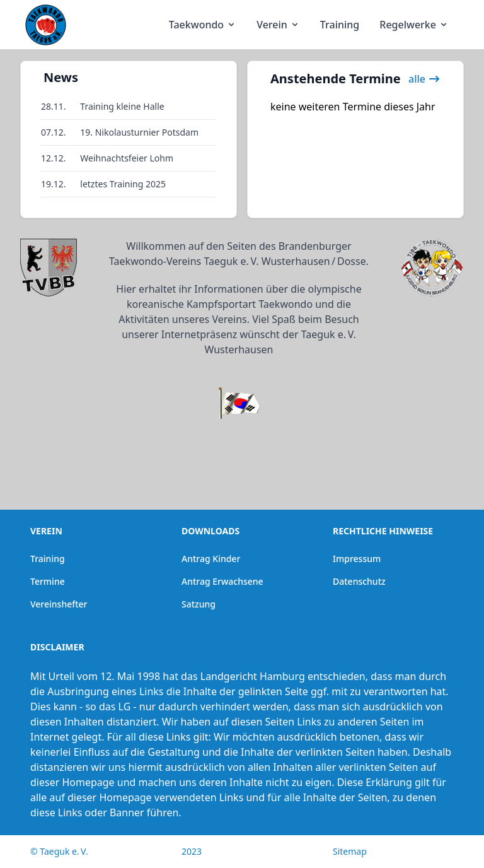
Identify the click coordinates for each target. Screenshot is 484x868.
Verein (278, 25)
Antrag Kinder (211, 559)
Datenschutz (359, 581)
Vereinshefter (59, 604)
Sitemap (350, 851)
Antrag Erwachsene (222, 581)
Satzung (199, 604)
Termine (48, 581)
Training (340, 25)
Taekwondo (203, 25)
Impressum (357, 559)
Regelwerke (414, 25)
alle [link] (424, 79)
